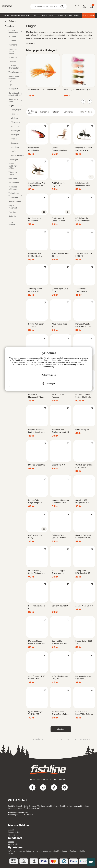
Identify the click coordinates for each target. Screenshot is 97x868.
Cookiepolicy (48, 367)
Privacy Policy (70, 364)
